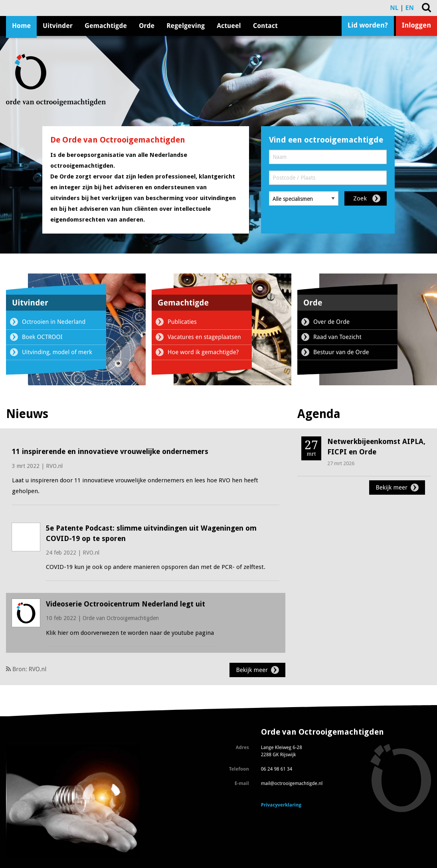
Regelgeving (186, 26)
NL (394, 8)
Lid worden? (368, 26)
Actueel (229, 26)
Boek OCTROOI (42, 337)
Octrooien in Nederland (54, 322)
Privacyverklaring (281, 805)
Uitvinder (58, 26)
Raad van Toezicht (337, 337)
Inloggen (416, 26)
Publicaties (182, 322)
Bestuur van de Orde (341, 352)
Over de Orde (331, 322)
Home (21, 26)
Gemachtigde (106, 26)
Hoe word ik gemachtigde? (203, 352)
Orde (147, 26)
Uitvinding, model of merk (57, 352)
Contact (265, 26)
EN (410, 8)
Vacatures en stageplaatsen (204, 337)
